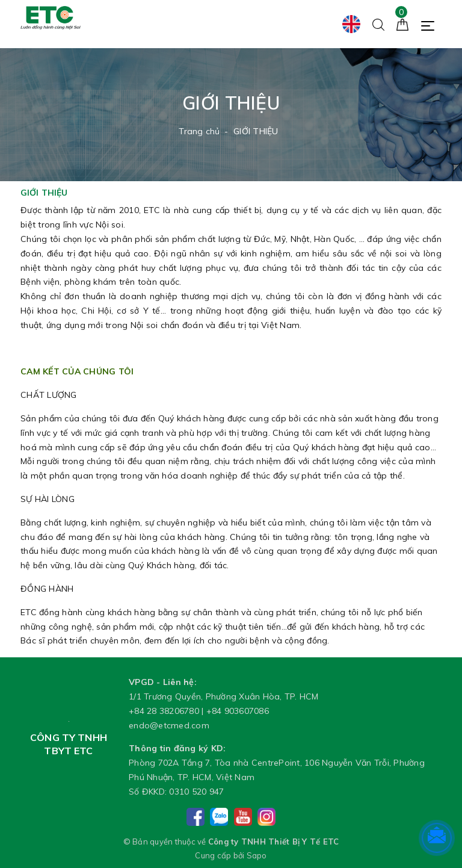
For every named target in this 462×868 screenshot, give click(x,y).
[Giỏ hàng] (402, 23)
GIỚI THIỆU (44, 193)
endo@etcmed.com (169, 725)
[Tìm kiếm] (378, 23)
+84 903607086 (238, 711)
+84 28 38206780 (164, 711)
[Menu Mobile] (431, 24)
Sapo (257, 855)
